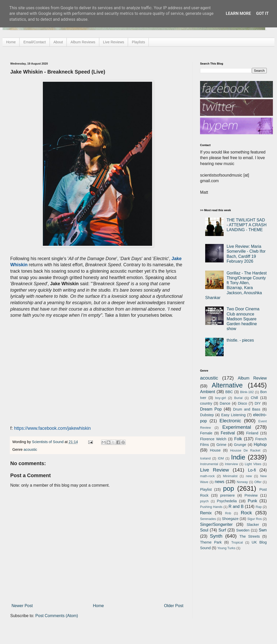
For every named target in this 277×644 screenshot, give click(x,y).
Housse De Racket (245, 450)
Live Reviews (114, 42)
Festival (228, 433)
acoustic (30, 449)
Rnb (228, 513)
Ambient (208, 392)
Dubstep (207, 415)
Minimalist (230, 476)
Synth (216, 536)
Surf (222, 530)
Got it (262, 13)
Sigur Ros (254, 519)
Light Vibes (253, 464)
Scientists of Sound (48, 442)
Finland (252, 433)
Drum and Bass (247, 409)
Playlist (206, 489)
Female (206, 433)
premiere (228, 495)
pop (229, 488)
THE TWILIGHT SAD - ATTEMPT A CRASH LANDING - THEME (246, 225)
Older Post (174, 606)
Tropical (237, 542)
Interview (231, 464)
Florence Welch (213, 439)
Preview (251, 495)
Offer (258, 482)
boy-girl (221, 398)
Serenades (208, 519)
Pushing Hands (211, 507)
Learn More (238, 13)
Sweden (243, 530)
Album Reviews (83, 42)
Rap (259, 507)
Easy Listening (234, 415)
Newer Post (22, 606)
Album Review (252, 378)
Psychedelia (227, 501)
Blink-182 (247, 392)
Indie (238, 457)
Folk (238, 439)
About (58, 42)
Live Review (215, 470)
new (249, 476)
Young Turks (226, 548)
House (215, 450)
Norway (242, 482)
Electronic (230, 421)
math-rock (207, 476)
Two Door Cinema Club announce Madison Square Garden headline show (243, 319)
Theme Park (211, 542)
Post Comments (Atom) (57, 616)
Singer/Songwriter (216, 524)
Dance (225, 403)
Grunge (240, 445)
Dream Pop (211, 409)
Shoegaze (230, 519)
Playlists (138, 42)
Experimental (237, 427)
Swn (263, 530)
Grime (221, 445)
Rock (246, 513)
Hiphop (260, 444)
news (219, 482)
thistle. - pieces (240, 340)
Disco (242, 403)
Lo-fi (252, 470)
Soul (204, 530)
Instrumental (209, 464)
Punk (252, 501)
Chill (254, 398)
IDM (221, 458)
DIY (258, 403)
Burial (238, 398)
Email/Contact (34, 42)
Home (11, 42)
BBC (229, 392)
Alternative (227, 385)
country (206, 403)
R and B (236, 507)
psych (204, 501)
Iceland (205, 458)
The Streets (250, 536)
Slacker (253, 525)
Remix (206, 513)
